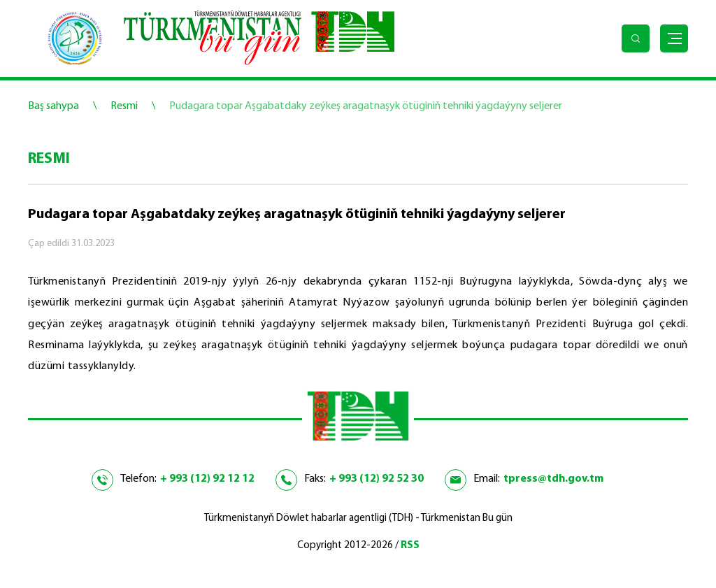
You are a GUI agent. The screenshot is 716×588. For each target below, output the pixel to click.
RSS (410, 546)
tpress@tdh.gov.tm (553, 479)
